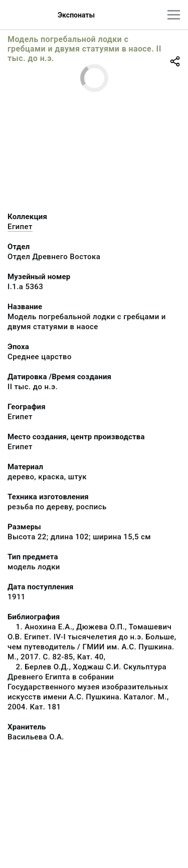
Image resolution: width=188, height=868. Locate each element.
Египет (20, 227)
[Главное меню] (174, 15)
